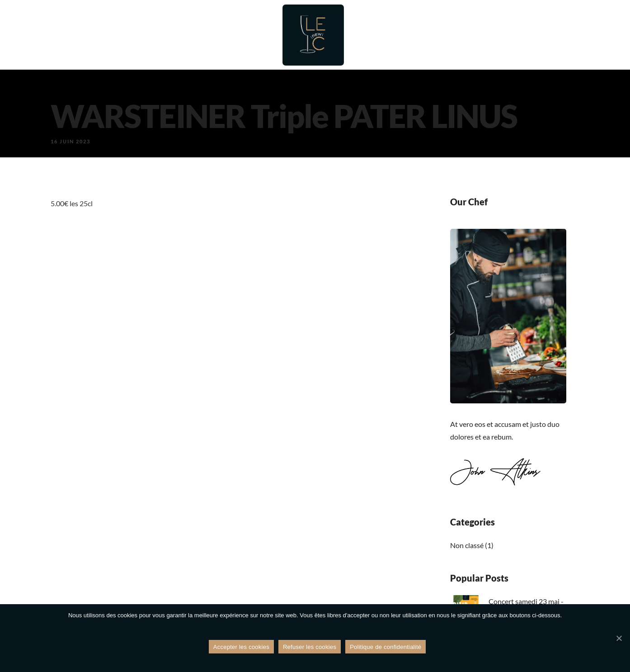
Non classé (467, 545)
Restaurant (172, 35)
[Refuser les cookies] (619, 639)
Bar (218, 35)
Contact (541, 35)
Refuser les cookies (310, 647)
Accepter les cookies (241, 647)
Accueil (119, 35)
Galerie (494, 35)
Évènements (438, 35)
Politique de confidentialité (386, 647)
